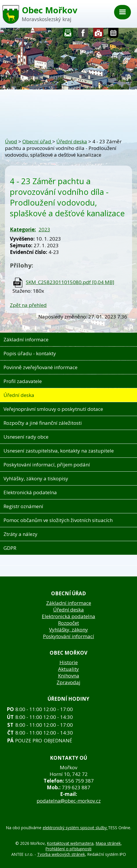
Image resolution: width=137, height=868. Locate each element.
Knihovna (69, 676)
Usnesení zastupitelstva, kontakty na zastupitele (59, 451)
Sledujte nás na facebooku (83, 34)
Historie (69, 662)
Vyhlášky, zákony (68, 630)
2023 (44, 229)
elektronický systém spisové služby (75, 828)
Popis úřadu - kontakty (30, 353)
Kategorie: (23, 229)
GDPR (10, 548)
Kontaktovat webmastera (70, 843)
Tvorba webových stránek (61, 854)
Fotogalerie (98, 34)
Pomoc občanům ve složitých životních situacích (58, 520)
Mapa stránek (108, 843)
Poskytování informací (68, 636)
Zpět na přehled (28, 305)
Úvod (11, 141)
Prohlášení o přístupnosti (68, 849)
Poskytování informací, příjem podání (47, 465)
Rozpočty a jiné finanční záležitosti (43, 423)
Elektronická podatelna (30, 492)
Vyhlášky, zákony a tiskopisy (36, 478)
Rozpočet (68, 623)
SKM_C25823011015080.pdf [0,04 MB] (70, 282)
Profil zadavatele (23, 381)
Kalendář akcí (113, 34)
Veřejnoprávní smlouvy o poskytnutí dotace (53, 409)
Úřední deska (72, 141)
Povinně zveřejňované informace (40, 367)
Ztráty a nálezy (20, 534)
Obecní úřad (37, 141)
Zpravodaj (68, 682)
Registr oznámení (23, 506)
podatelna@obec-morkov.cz (69, 801)
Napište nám (68, 34)
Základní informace (26, 339)
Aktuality (68, 669)
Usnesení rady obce (26, 437)
